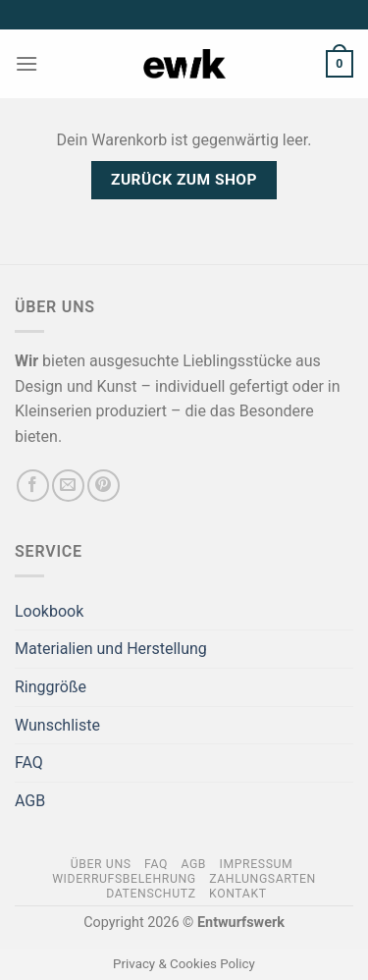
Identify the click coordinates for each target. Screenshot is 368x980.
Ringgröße (51, 687)
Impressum (257, 864)
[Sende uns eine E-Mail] (68, 486)
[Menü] (26, 63)
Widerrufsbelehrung (124, 879)
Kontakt (238, 894)
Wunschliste (57, 725)
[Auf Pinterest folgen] (104, 486)
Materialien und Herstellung (111, 649)
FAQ (29, 762)
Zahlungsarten (263, 879)
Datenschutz (151, 894)
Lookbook (49, 611)
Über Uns (101, 864)
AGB (30, 801)
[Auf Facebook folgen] (33, 486)
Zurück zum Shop (184, 180)
